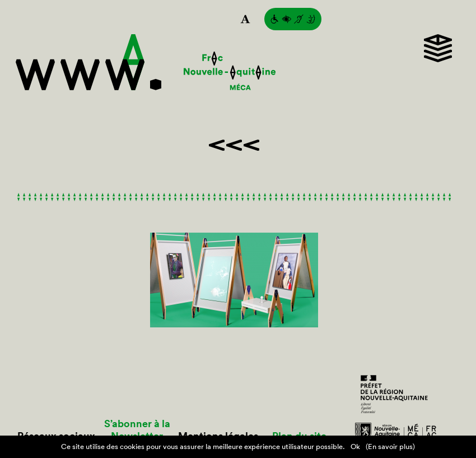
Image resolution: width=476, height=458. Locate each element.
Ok (355, 447)
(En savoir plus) (390, 447)
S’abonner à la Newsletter (137, 430)
